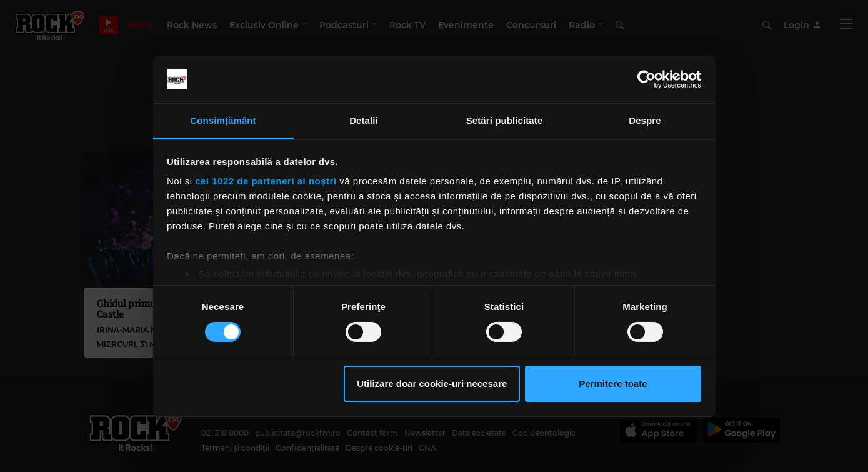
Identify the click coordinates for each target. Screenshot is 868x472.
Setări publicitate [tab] (505, 120)
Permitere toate (613, 384)
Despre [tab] (645, 120)
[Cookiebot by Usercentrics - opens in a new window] (646, 79)
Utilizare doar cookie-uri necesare (432, 384)
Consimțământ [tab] (223, 120)
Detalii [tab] (364, 120)
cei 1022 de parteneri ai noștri (266, 181)
